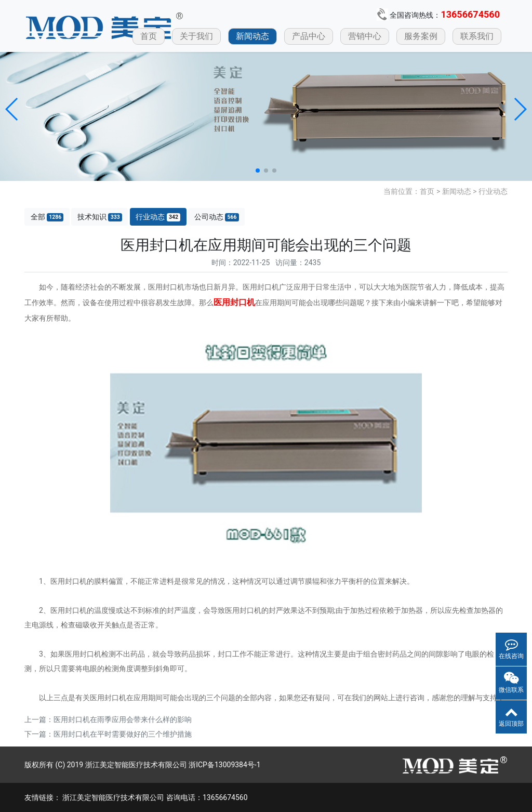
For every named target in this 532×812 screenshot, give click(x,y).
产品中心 (309, 36)
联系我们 (477, 36)
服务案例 (421, 36)
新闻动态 (252, 36)
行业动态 (493, 191)
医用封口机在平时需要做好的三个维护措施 (123, 734)
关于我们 (196, 36)
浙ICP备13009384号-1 (224, 765)
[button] (12, 109)
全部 (47, 217)
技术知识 (100, 217)
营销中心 (365, 36)
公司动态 (217, 217)
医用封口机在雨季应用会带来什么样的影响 (123, 719)
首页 (149, 36)
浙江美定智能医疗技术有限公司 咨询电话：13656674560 (155, 797)
